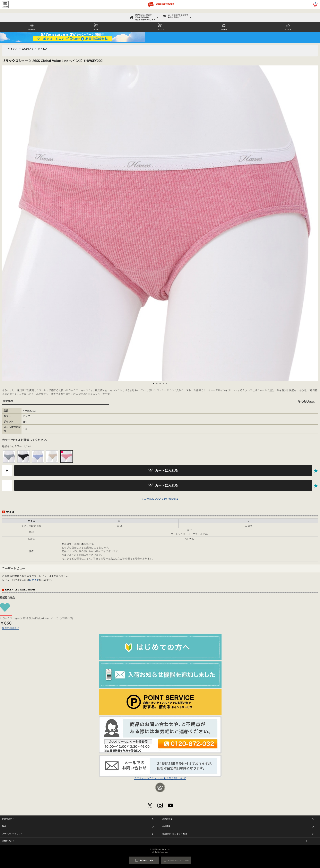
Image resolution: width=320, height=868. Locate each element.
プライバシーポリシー (12, 834)
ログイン (34, 580)
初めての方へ (8, 819)
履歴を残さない (11, 628)
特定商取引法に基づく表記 (174, 834)
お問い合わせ (8, 841)
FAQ (4, 826)
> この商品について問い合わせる (160, 499)
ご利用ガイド (168, 819)
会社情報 (166, 826)
